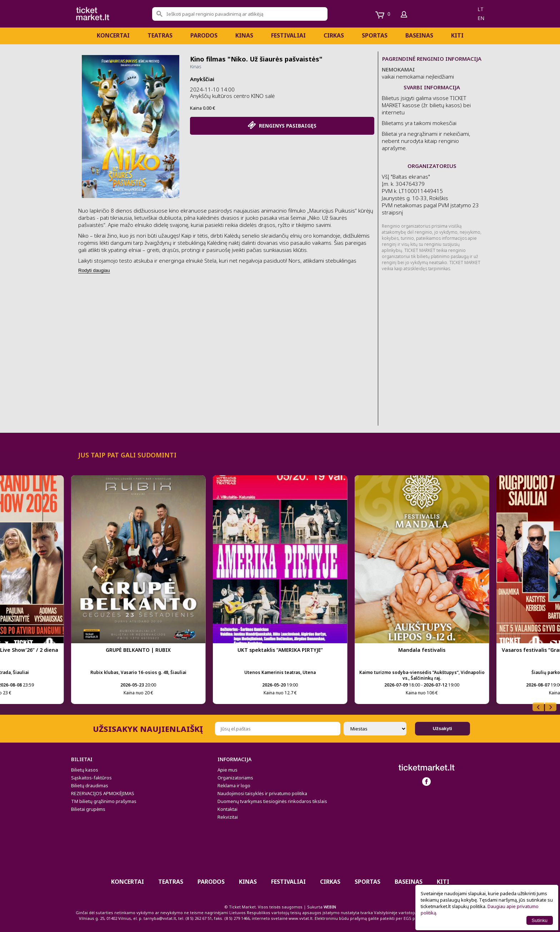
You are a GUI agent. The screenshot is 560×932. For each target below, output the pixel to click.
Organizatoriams (235, 778)
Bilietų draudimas (90, 785)
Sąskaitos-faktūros (91, 778)
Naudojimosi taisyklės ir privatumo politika (262, 793)
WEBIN (330, 907)
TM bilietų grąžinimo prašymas (104, 801)
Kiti (457, 35)
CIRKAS (334, 35)
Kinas (244, 35)
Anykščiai (202, 79)
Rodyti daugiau (94, 270)
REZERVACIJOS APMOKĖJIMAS (103, 793)
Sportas (375, 35)
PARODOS (204, 35)
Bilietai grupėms (88, 809)
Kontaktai (227, 809)
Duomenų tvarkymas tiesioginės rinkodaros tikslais (272, 801)
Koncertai (113, 35)
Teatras (160, 35)
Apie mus (227, 770)
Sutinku (540, 920)
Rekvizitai (228, 817)
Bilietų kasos (85, 770)
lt (481, 9)
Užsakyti (442, 728)
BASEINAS (419, 35)
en (481, 18)
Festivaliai (288, 35)
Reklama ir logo (234, 785)
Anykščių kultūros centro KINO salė (232, 96)
